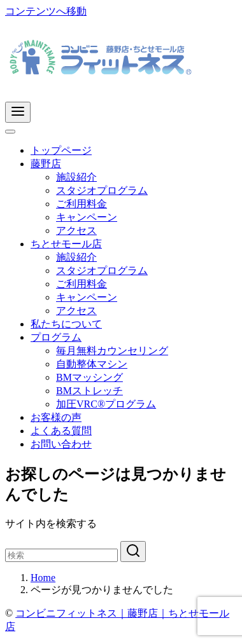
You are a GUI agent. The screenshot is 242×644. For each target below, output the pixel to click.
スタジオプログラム (102, 190)
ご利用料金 (82, 204)
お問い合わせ (61, 444)
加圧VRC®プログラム (106, 404)
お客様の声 (56, 417)
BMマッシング (89, 377)
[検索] (61, 555)
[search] (133, 552)
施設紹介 (76, 177)
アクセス (76, 230)
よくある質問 (61, 431)
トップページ (61, 150)
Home (43, 578)
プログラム (56, 337)
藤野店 (46, 164)
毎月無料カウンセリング (112, 351)
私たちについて (66, 324)
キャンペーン (87, 217)
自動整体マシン (92, 364)
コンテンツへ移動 (46, 11)
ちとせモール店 (66, 244)
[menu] (18, 112)
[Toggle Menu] (10, 132)
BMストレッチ (89, 391)
